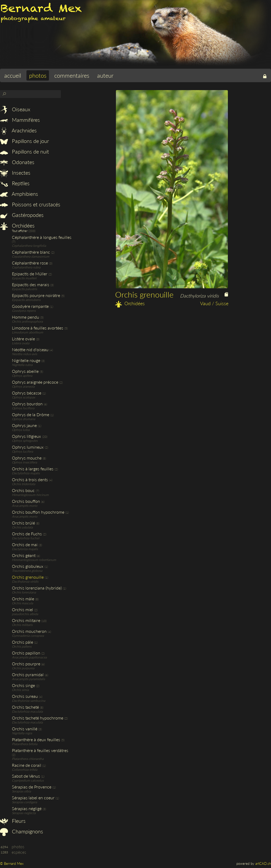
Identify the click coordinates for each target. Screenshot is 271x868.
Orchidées (17, 225)
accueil (13, 75)
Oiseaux (15, 109)
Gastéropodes (22, 215)
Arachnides (18, 130)
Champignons (22, 831)
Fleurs (13, 821)
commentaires (72, 75)
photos (38, 75)
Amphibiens (19, 194)
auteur (105, 75)
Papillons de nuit (24, 151)
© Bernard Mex (12, 864)
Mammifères (20, 120)
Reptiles (15, 183)
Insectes (15, 173)
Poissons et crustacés (30, 204)
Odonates (17, 162)
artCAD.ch (263, 864)
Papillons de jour (24, 141)
